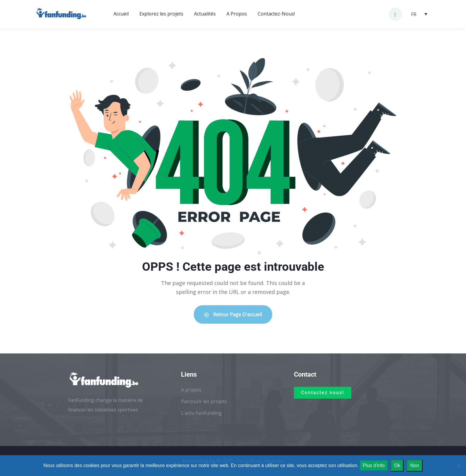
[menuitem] (419, 14)
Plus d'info (374, 465)
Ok (397, 465)
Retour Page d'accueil (233, 314)
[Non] (459, 466)
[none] (419, 14)
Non (414, 465)
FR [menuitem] (414, 14)
